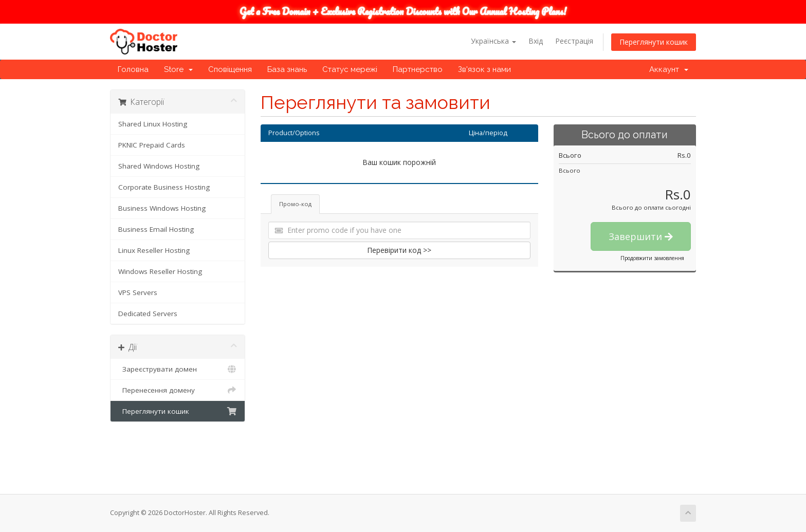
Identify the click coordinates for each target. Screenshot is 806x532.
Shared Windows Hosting (159, 166)
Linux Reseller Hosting (154, 250)
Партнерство (418, 69)
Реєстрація (574, 41)
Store (178, 69)
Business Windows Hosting (162, 208)
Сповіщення (230, 69)
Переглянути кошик (654, 42)
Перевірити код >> (399, 250)
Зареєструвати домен (178, 369)
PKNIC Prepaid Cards (152, 145)
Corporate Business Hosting (164, 187)
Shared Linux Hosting (153, 124)
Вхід (536, 41)
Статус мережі (350, 69)
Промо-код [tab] (295, 204)
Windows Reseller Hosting (160, 271)
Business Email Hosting (156, 229)
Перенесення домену (178, 390)
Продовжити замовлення (652, 258)
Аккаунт (669, 69)
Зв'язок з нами (484, 69)
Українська (493, 41)
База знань (287, 69)
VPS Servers (138, 292)
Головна (133, 69)
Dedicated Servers (148, 314)
